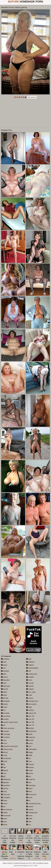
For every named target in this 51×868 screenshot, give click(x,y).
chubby (5, 719)
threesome (31, 794)
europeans (6, 758)
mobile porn (32, 674)
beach (4, 677)
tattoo (29, 788)
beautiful (5, 680)
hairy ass (5, 794)
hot (3, 807)
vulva (29, 816)
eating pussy (7, 749)
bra (3, 710)
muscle (30, 683)
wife (29, 822)
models (30, 677)
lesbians (30, 662)
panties (30, 728)
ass (3, 668)
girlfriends (6, 779)
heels (4, 801)
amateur (5, 659)
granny (5, 788)
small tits (31, 779)
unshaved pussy (33, 804)
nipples (30, 689)
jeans (4, 819)
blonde (5, 698)
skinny (30, 773)
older (29, 707)
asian (4, 665)
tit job (29, 797)
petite (29, 734)
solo (29, 782)
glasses (5, 782)
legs (29, 659)
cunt (4, 740)
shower (30, 767)
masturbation (32, 668)
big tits (5, 689)
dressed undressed (9, 746)
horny (4, 804)
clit (3, 725)
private (30, 740)
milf (29, 671)
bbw (4, 674)
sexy (29, 761)
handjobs (6, 797)
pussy (29, 743)
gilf (3, 776)
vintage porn (32, 813)
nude (29, 695)
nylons (30, 698)
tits (28, 801)
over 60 (30, 722)
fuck (4, 773)
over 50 (30, 719)
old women (31, 704)
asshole (5, 671)
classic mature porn (9, 722)
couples (5, 731)
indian (4, 813)
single (29, 770)
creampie (6, 734)
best (4, 683)
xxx (28, 825)
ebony (4, 752)
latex (4, 822)
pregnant (31, 737)
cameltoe (6, 716)
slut (29, 776)
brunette (5, 713)
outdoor (30, 710)
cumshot (5, 737)
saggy (30, 752)
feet (3, 767)
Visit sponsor (32, 97)
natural (30, 686)
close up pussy (8, 728)
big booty (6, 686)
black (4, 695)
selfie (29, 755)
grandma (5, 785)
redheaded (31, 749)
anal (4, 662)
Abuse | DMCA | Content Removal (14, 863)
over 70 (30, 725)
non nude (31, 692)
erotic (4, 755)
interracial (6, 816)
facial (4, 761)
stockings (31, 785)
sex (29, 758)
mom (29, 680)
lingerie (30, 665)
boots (4, 707)
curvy (4, 743)
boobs (4, 704)
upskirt (30, 807)
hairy (4, 791)
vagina (30, 810)
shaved (30, 764)
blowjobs (5, 701)
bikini (4, 692)
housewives (7, 810)
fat (3, 764)
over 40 (30, 716)
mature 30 (31, 713)
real (29, 746)
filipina (4, 770)
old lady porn (32, 701)
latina (4, 825)
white (29, 819)
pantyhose (31, 731)
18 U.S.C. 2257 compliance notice (37, 863)
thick (29, 791)
